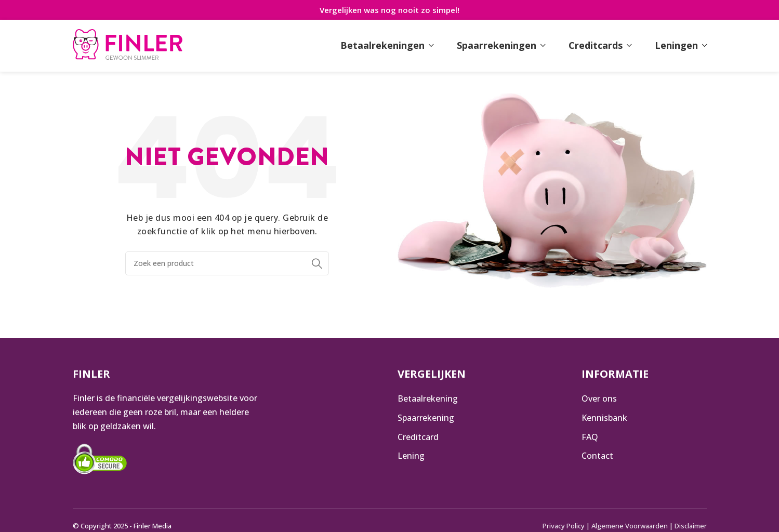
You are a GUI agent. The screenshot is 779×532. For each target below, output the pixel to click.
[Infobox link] (128, 46)
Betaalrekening (428, 398)
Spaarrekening (426, 418)
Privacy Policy (564, 526)
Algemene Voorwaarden (630, 526)
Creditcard (418, 437)
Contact (597, 456)
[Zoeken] (227, 263)
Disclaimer (691, 526)
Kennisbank (604, 418)
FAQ (590, 437)
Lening (411, 456)
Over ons (599, 398)
